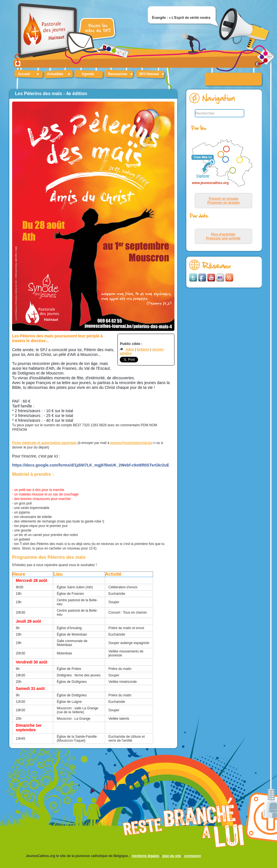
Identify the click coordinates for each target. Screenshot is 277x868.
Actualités (55, 74)
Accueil (24, 74)
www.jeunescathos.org (210, 183)
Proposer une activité (223, 238)
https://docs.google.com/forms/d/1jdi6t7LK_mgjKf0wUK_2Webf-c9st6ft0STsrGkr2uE (91, 465)
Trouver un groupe (223, 199)
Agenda (88, 74)
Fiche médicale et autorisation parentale (44, 443)
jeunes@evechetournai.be (131, 443)
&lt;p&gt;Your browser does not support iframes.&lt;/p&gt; (221, 163)
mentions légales (146, 856)
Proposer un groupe (224, 203)
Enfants (143, 349)
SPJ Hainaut (149, 74)
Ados (130, 349)
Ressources (118, 74)
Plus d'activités (223, 234)
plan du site (172, 856)
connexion (192, 856)
